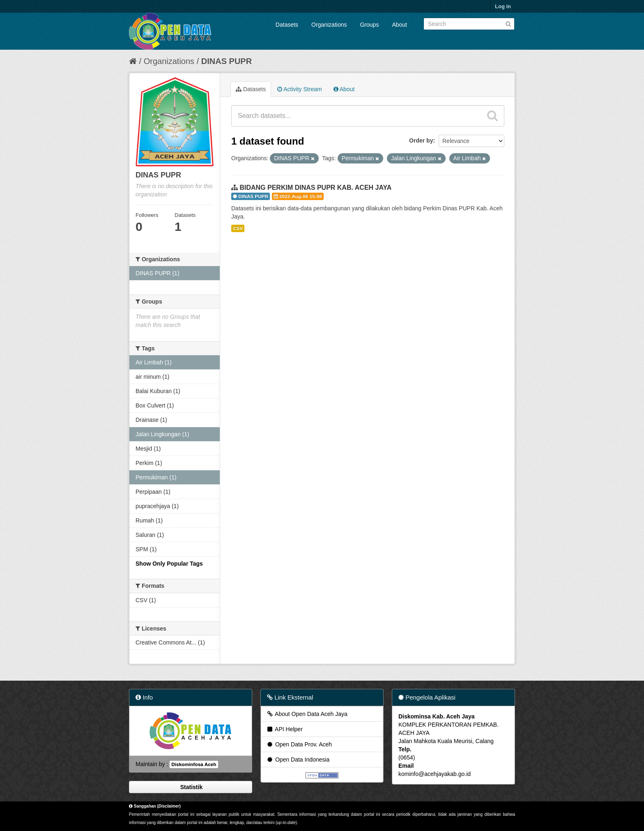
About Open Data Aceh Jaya (307, 714)
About (399, 25)
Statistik (191, 787)
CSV (238, 228)
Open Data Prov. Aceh (299, 744)
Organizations (329, 25)
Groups (369, 25)
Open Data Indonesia (298, 760)
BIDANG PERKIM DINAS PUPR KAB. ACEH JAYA (315, 188)
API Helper (284, 729)
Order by (421, 140)
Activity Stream (299, 89)
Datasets (287, 25)
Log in (503, 6)
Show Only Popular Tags (169, 564)
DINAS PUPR (227, 61)
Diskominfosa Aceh (194, 764)
